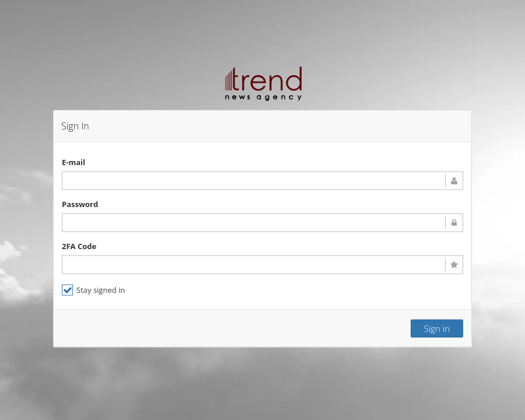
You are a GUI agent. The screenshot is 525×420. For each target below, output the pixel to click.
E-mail (73, 162)
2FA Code (79, 246)
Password (80, 204)
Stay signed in (93, 290)
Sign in (437, 328)
